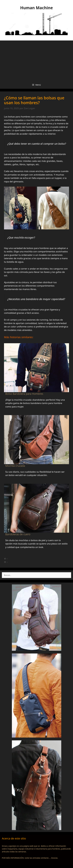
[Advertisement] (36, 61)
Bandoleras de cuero (18, 534)
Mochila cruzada (15, 466)
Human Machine (36, 8)
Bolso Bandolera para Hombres (24, 394)
